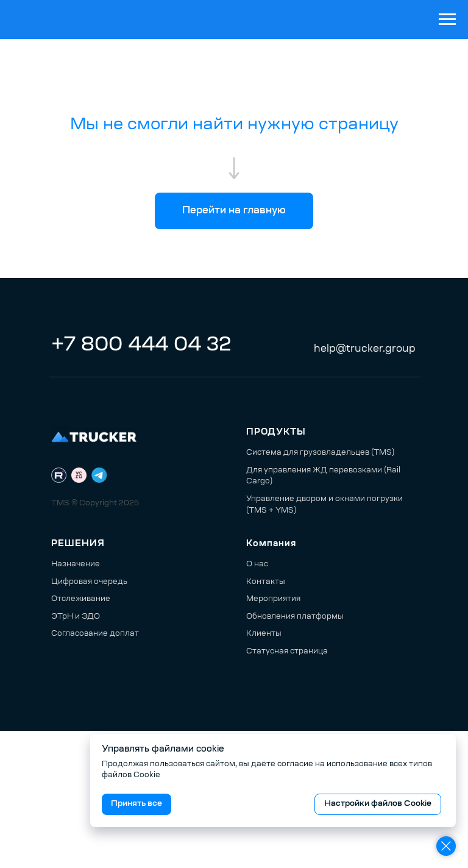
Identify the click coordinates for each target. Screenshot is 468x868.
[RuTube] (59, 475)
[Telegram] (99, 475)
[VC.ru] (79, 475)
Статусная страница (287, 652)
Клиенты (264, 634)
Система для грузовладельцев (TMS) (320, 453)
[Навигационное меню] (447, 20)
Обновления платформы (295, 617)
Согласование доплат (95, 634)
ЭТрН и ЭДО (76, 617)
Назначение (76, 564)
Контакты (266, 582)
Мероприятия (273, 599)
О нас (257, 564)
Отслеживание (81, 599)
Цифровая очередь (89, 582)
